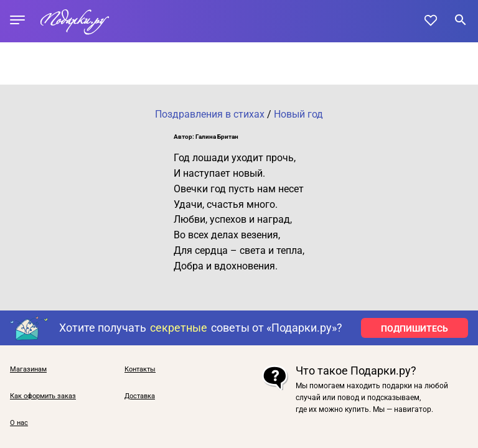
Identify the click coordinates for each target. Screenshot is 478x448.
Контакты (140, 369)
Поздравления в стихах (210, 114)
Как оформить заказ (43, 396)
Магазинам (28, 369)
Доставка (140, 396)
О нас (19, 423)
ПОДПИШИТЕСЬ (415, 329)
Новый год (298, 114)
